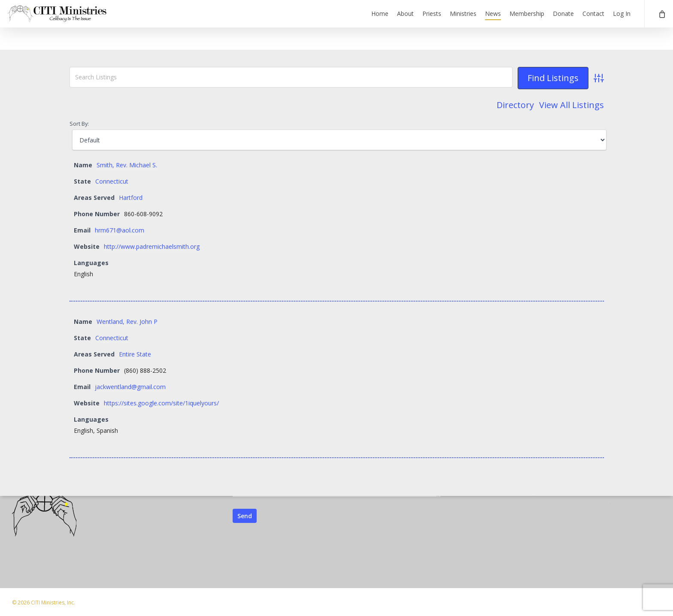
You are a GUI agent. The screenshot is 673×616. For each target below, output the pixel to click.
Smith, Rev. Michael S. (127, 165)
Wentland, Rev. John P (127, 322)
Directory (515, 105)
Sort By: (79, 124)
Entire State (135, 354)
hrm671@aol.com (120, 230)
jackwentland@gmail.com (130, 387)
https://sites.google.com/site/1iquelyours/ (161, 403)
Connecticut (112, 181)
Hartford (131, 198)
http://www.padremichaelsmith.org (152, 246)
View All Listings (571, 105)
